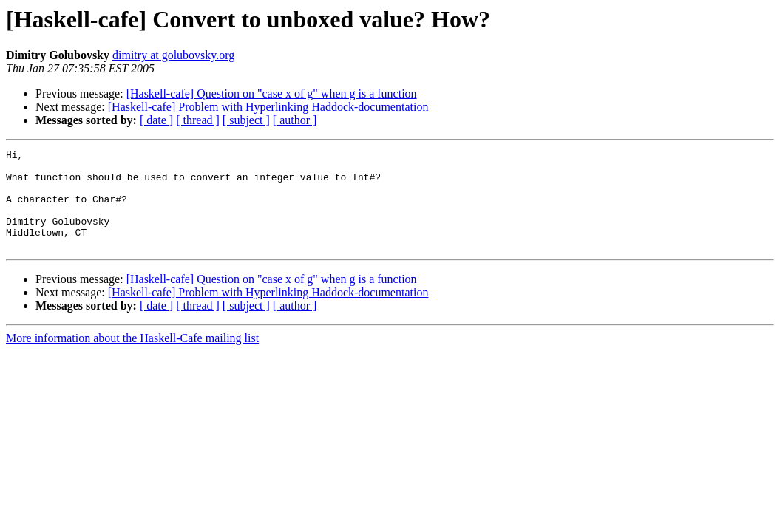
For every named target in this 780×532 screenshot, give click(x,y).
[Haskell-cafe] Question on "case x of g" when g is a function (272, 93)
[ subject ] (246, 120)
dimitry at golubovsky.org (173, 55)
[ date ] (156, 120)
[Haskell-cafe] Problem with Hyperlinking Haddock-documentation (268, 107)
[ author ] (295, 120)
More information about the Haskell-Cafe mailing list (132, 358)
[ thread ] (198, 120)
